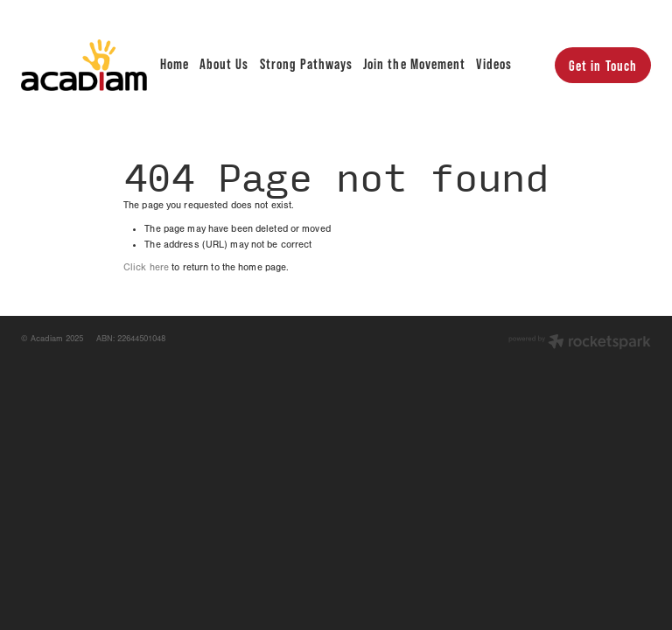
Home (175, 63)
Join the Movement (414, 63)
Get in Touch (602, 65)
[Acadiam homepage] (84, 65)
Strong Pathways (306, 63)
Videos (494, 63)
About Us (224, 63)
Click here (146, 267)
